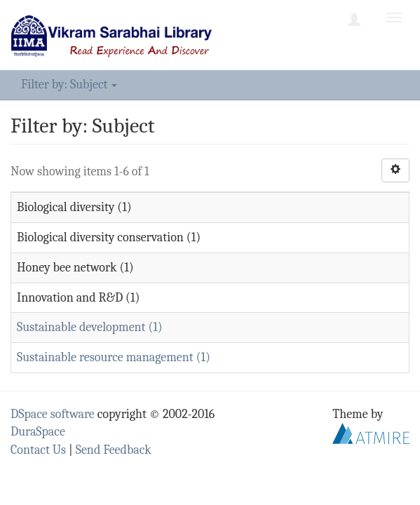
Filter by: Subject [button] (69, 85)
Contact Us (38, 450)
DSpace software (53, 414)
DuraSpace (38, 432)
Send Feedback (114, 450)
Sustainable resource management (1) (114, 357)
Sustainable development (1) (90, 327)
